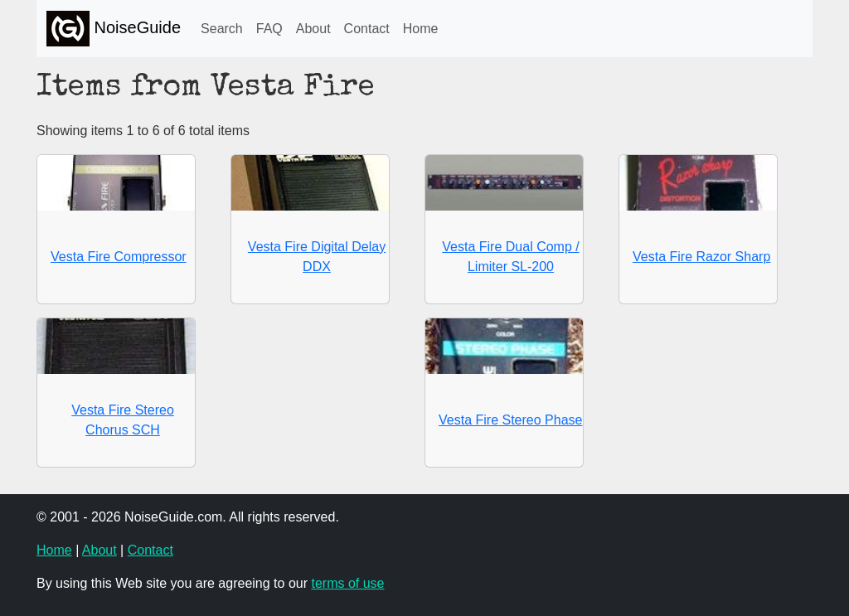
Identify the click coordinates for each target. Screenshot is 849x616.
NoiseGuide (114, 29)
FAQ (269, 29)
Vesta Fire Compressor (119, 257)
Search (222, 29)
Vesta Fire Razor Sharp (701, 257)
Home (421, 29)
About (313, 29)
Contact (367, 29)
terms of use (347, 583)
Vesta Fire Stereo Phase (510, 420)
